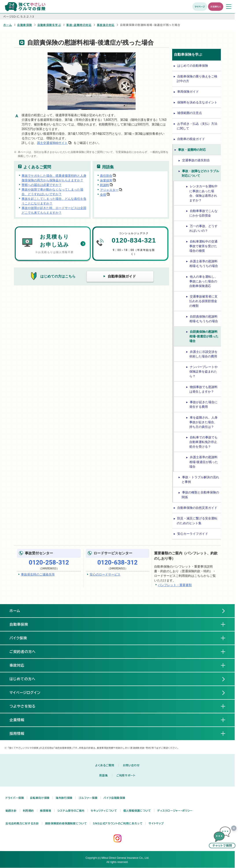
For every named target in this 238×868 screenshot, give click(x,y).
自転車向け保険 (40, 798)
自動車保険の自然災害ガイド (197, 508)
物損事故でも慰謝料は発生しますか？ (203, 389)
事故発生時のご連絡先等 (38, 574)
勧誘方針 (11, 811)
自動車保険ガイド (122, 276)
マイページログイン (25, 693)
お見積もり (216, 7)
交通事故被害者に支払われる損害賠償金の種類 (203, 301)
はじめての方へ (22, 679)
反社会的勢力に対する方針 (22, 823)
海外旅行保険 (64, 798)
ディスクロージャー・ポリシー (175, 811)
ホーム (8, 25)
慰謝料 (105, 185)
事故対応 (20, 665)
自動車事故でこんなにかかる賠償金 (203, 213)
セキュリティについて (104, 811)
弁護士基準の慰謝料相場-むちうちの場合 (204, 264)
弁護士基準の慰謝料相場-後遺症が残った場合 (204, 462)
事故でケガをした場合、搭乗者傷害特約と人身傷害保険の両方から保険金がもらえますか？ (54, 178)
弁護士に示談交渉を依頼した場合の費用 (203, 354)
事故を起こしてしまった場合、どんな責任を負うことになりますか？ (54, 201)
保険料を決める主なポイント (197, 102)
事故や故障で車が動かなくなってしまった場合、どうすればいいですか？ (52, 192)
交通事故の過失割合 (196, 160)
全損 (103, 195)
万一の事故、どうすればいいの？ (203, 228)
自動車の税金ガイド (191, 139)
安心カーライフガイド (193, 534)
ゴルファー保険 (88, 798)
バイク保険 (22, 638)
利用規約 (29, 811)
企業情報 (20, 720)
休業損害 (106, 180)
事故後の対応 (106, 25)
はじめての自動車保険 (193, 66)
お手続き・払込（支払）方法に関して (197, 126)
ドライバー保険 (15, 798)
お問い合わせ (131, 765)
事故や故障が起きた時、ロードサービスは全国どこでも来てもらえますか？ (54, 210)
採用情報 (20, 733)
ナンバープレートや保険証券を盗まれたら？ (203, 371)
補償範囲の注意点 (190, 113)
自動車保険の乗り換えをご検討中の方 (197, 79)
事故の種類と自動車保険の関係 (200, 495)
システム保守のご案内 (71, 811)
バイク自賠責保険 (114, 798)
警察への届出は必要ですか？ (42, 185)
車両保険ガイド (188, 92)
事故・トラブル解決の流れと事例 (200, 479)
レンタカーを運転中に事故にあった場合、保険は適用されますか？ (203, 193)
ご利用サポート (126, 775)
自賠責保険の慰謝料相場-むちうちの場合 (204, 319)
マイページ (200, 7)
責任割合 (106, 176)
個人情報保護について (137, 811)
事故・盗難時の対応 (79, 25)
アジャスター (109, 190)
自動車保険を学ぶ (49, 25)
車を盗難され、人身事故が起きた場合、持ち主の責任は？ (203, 422)
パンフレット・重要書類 (175, 585)
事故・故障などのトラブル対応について (200, 173)
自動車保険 (25, 25)
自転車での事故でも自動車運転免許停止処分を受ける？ (203, 442)
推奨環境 (46, 811)
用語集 (103, 775)
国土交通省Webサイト (52, 143)
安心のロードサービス (105, 574)
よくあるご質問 (105, 765)
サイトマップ (156, 823)
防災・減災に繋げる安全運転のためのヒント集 (197, 521)
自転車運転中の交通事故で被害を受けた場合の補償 (203, 246)
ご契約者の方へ (26, 651)
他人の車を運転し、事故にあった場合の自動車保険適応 (203, 281)
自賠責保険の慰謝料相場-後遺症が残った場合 (204, 336)
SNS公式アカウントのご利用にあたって (118, 823)
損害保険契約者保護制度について (66, 823)
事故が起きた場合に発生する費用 (203, 404)
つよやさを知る (26, 706)
